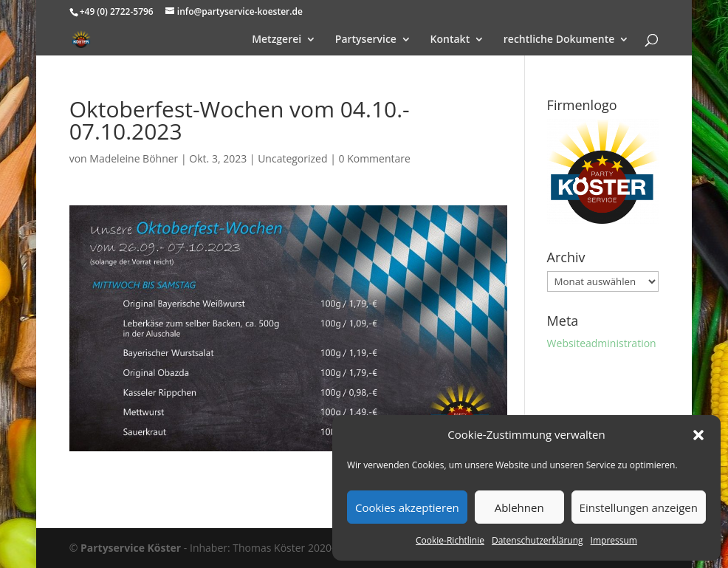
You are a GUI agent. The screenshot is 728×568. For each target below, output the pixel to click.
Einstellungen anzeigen (639, 507)
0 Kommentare (375, 158)
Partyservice (366, 40)
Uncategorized (292, 158)
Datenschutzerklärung (538, 540)
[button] (698, 435)
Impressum (614, 540)
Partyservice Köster (131, 548)
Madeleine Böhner (134, 158)
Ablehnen (519, 507)
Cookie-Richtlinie (450, 540)
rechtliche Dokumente (559, 40)
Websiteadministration (602, 343)
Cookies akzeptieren (407, 507)
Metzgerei (277, 40)
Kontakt (450, 40)
